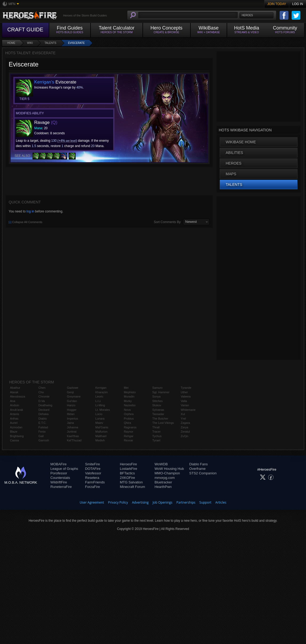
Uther (184, 392)
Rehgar (129, 436)
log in (30, 211)
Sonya (156, 396)
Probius (129, 419)
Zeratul (185, 432)
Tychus (157, 436)
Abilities (234, 153)
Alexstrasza (18, 396)
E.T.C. (42, 423)
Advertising (140, 502)
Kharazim (101, 392)
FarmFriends (95, 482)
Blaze (14, 432)
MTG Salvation (131, 482)
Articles (221, 502)
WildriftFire (59, 482)
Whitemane (188, 410)
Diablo (42, 419)
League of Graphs (64, 469)
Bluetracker (163, 482)
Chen (42, 388)
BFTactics (127, 473)
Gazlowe (73, 388)
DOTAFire (93, 469)
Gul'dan (72, 401)
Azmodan (16, 427)
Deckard (44, 410)
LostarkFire (128, 469)
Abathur (15, 388)
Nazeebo (130, 405)
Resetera (92, 478)
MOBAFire (58, 464)
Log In (298, 4)
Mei (126, 388)
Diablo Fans (199, 464)
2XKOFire (127, 478)
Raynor (128, 432)
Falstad (43, 427)
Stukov (157, 405)
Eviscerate (76, 43)
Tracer (156, 432)
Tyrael (156, 440)
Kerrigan (101, 388)
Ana (13, 401)
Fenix (42, 432)
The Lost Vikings (163, 423)
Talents (50, 43)
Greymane (74, 396)
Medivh (100, 440)
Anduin (15, 405)
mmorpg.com (165, 478)
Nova (127, 410)
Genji (70, 392)
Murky (128, 401)
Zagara (185, 423)
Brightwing (17, 436)
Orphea (129, 414)
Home (11, 43)
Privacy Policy (118, 502)
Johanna (72, 427)
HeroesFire (128, 464)
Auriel (14, 423)
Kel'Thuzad (74, 440)
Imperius (72, 419)
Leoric (99, 396)
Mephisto (130, 392)
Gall (41, 436)
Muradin (129, 396)
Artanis (15, 414)
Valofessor (93, 473)
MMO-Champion (167, 473)
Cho (41, 392)
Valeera (186, 396)
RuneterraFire (61, 487)
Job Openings (162, 502)
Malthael (101, 436)
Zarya (185, 427)
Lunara (100, 419)
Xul (183, 414)
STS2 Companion (203, 473)
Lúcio (99, 414)
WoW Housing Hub (169, 469)
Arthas (14, 419)
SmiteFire (93, 464)
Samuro (158, 388)
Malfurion (101, 432)
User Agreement (92, 502)
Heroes (234, 163)
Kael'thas (73, 436)
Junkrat (72, 432)
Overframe (197, 469)
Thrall (156, 427)
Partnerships (186, 502)
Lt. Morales (103, 410)
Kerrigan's (44, 82)
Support (205, 502)
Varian (185, 405)
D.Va (42, 401)
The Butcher (160, 419)
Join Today (277, 4)
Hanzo (71, 405)
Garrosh (44, 440)
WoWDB (161, 464)
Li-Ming (100, 405)
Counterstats (60, 478)
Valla (184, 401)
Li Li (98, 401)
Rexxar (128, 440)
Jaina (70, 423)
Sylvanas (158, 410)
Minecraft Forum (132, 487)
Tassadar (158, 414)
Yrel (183, 419)
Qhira (127, 423)
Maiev (99, 423)
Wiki (30, 43)
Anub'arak (17, 410)
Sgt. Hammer (161, 392)
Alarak (14, 392)
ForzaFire (93, 487)
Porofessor (59, 473)
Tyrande (186, 388)
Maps (231, 174)
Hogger (72, 410)
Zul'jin (185, 436)
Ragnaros (130, 427)
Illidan (71, 414)
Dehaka (43, 414)
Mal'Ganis (102, 427)
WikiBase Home (241, 142)
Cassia (15, 440)
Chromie (44, 396)
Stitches (158, 401)
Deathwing (45, 405)
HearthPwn (163, 487)
